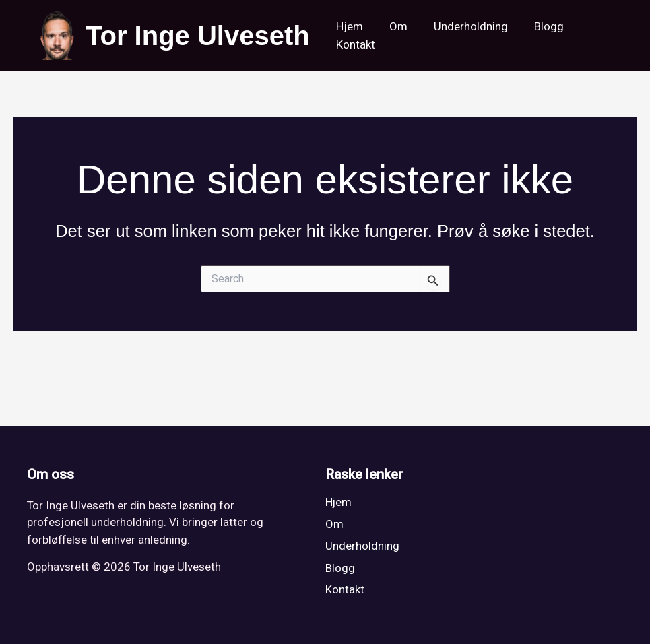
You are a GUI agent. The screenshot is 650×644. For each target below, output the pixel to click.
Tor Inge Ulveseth (198, 36)
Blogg (538, 27)
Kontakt (354, 45)
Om (394, 27)
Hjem (348, 27)
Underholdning (463, 27)
